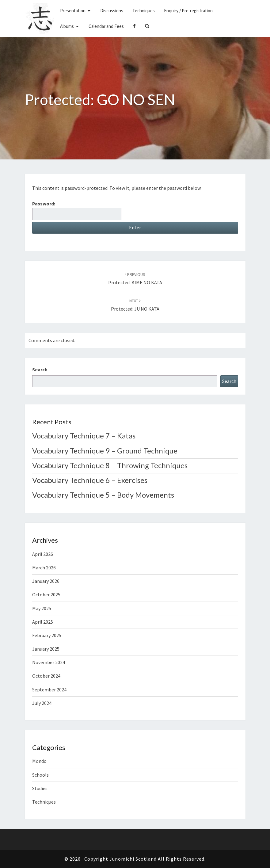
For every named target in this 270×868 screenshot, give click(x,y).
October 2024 (46, 676)
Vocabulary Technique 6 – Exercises (90, 480)
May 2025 (42, 608)
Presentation (73, 11)
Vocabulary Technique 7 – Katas (84, 436)
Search (40, 369)
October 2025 (46, 595)
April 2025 (43, 622)
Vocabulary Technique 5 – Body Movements (103, 495)
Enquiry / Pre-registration (188, 11)
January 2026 (46, 581)
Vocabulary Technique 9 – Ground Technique (105, 451)
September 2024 (49, 690)
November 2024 (49, 662)
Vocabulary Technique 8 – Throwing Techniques (110, 465)
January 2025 (46, 649)
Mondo (39, 761)
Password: (77, 210)
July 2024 (42, 703)
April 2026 (43, 554)
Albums (67, 26)
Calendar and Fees (106, 26)
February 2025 (47, 635)
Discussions (112, 11)
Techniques (144, 11)
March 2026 (44, 568)
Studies (40, 788)
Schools (40, 775)
